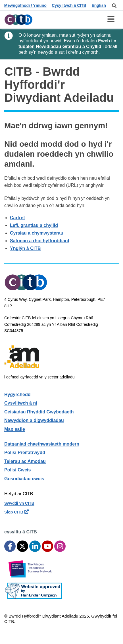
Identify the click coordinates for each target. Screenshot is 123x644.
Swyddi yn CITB (19, 503)
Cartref (17, 218)
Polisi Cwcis (17, 470)
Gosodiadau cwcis (24, 479)
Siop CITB (16, 512)
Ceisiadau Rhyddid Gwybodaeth (39, 412)
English (99, 5)
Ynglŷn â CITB (25, 248)
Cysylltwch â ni (21, 403)
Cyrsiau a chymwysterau (37, 233)
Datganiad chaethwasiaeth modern (42, 444)
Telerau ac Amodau (25, 461)
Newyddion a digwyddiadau (34, 420)
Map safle (15, 429)
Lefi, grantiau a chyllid (34, 225)
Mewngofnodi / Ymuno (25, 5)
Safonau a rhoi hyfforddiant (40, 241)
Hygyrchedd (17, 395)
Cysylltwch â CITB (69, 5)
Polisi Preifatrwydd (25, 453)
